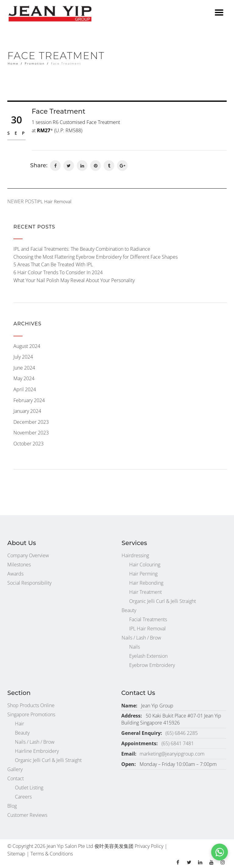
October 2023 (28, 444)
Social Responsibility (29, 583)
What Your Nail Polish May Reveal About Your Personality (74, 280)
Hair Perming (143, 574)
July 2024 (23, 357)
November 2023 (31, 433)
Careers (23, 797)
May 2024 (24, 378)
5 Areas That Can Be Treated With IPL (53, 264)
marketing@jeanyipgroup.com (172, 754)
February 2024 (29, 400)
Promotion (35, 63)
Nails (135, 647)
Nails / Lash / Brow (141, 638)
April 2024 (25, 389)
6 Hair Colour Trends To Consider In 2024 (58, 272)
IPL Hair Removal (147, 629)
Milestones (19, 565)
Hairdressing (135, 555)
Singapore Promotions (31, 714)
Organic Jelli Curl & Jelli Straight (163, 601)
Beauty (129, 610)
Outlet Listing (29, 788)
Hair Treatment (145, 592)
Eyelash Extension (148, 656)
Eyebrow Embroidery (152, 665)
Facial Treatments (148, 619)
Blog (12, 806)
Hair (19, 724)
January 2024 (27, 411)
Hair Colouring (145, 565)
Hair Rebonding (146, 583)
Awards (15, 574)
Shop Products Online (31, 705)
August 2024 (27, 346)
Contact (16, 778)
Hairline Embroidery (37, 751)
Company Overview (28, 555)
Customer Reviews (27, 815)
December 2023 (31, 422)
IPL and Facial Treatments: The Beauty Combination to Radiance (82, 249)
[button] (220, 852)
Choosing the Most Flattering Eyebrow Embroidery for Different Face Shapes (96, 257)
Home (13, 63)
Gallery (15, 769)
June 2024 (24, 368)
